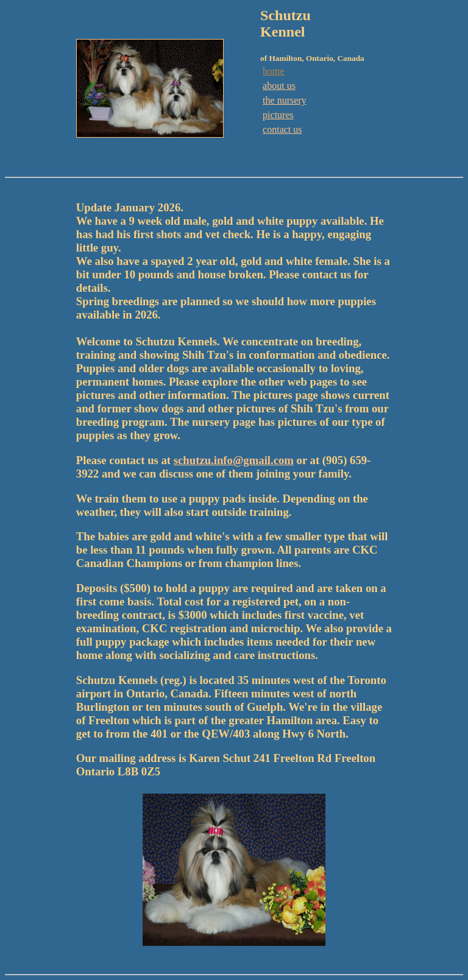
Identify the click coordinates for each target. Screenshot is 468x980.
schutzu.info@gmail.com (234, 460)
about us (279, 86)
